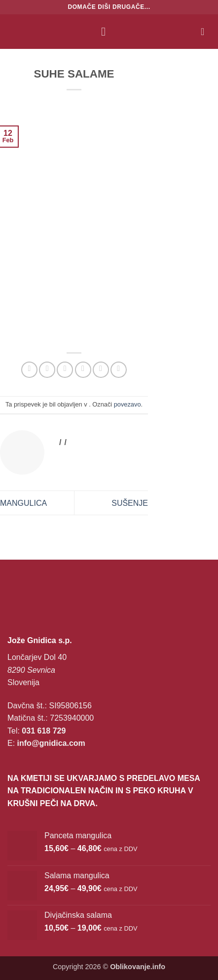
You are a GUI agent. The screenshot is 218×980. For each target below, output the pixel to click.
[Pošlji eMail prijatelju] (83, 370)
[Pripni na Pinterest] (101, 370)
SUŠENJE (130, 503)
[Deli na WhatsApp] (29, 370)
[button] (107, 31)
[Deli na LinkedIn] (119, 370)
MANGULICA (23, 503)
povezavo (127, 404)
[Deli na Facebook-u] (47, 370)
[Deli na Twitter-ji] (65, 370)
